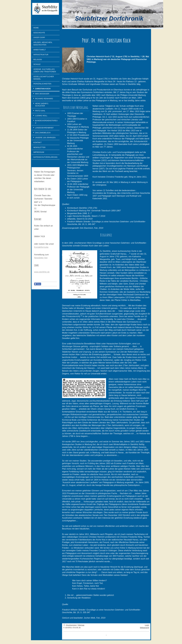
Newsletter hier (41, 258)
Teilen (38, 284)
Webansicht (145, 628)
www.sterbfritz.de (42, 272)
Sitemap (81, 625)
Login (147, 625)
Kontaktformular (41, 247)
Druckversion (70, 625)
